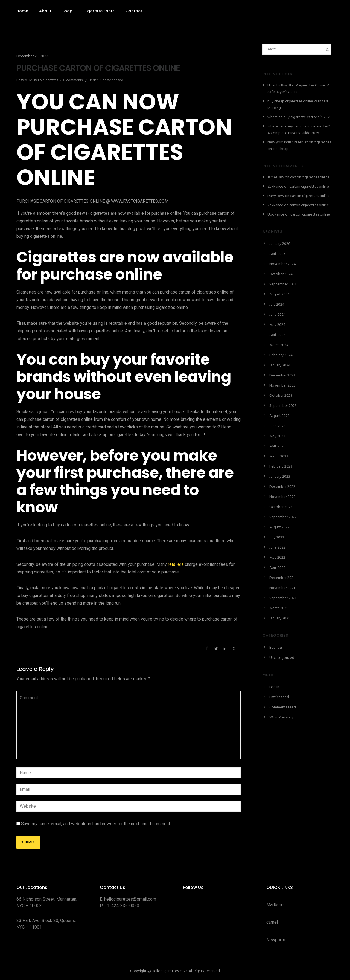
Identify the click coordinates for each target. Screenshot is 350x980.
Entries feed (279, 697)
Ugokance (276, 215)
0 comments (73, 80)
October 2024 (281, 274)
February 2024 (281, 355)
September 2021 (283, 598)
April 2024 (278, 335)
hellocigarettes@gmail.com (130, 899)
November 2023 (282, 386)
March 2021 (278, 608)
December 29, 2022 (32, 56)
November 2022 (282, 497)
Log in (274, 687)
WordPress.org (281, 717)
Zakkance (275, 187)
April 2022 (277, 568)
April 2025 (277, 254)
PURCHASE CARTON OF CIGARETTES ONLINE (98, 68)
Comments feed (283, 707)
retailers (176, 564)
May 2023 (277, 436)
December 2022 (282, 487)
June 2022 (277, 548)
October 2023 (281, 396)
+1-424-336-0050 (122, 906)
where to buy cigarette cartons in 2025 (299, 117)
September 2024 (283, 284)
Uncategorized (111, 80)
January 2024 (280, 365)
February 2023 (281, 467)
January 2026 (280, 244)
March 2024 (279, 345)
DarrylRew (276, 196)
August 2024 (280, 295)
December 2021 (282, 578)
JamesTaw (276, 177)
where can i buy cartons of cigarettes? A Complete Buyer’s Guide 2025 (299, 130)
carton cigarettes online (310, 177)
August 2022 (279, 527)
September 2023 (283, 406)
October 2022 (281, 507)
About (45, 11)
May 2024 (277, 325)
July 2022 (277, 537)
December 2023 (282, 376)
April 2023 (277, 446)
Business (276, 648)
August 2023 (279, 416)
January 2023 (280, 477)
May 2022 (277, 558)
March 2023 (279, 456)
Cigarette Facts (99, 11)
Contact (134, 11)
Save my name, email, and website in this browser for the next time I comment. (96, 824)
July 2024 (277, 305)
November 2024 (283, 264)
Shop (67, 11)
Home (22, 11)
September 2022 (283, 517)
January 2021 (279, 618)
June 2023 (277, 426)
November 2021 (282, 588)
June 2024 (278, 315)
